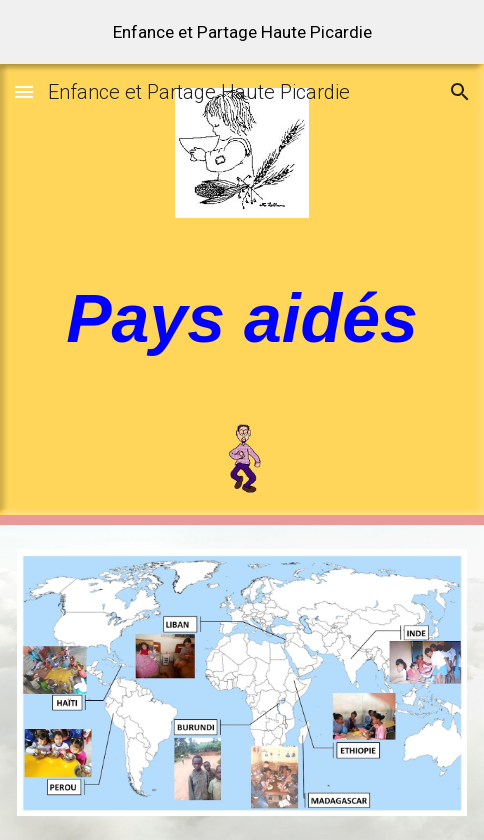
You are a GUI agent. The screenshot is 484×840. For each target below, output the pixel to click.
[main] (242, 318)
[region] (242, 32)
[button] (24, 91)
